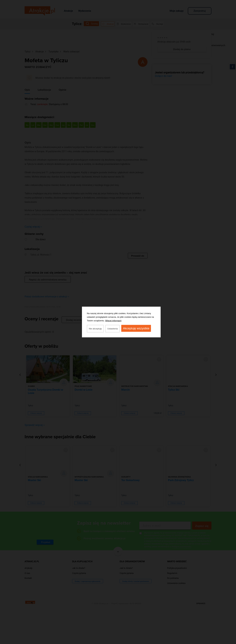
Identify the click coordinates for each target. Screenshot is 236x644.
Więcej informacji (113, 321)
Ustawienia (113, 329)
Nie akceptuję (95, 329)
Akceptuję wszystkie (136, 328)
